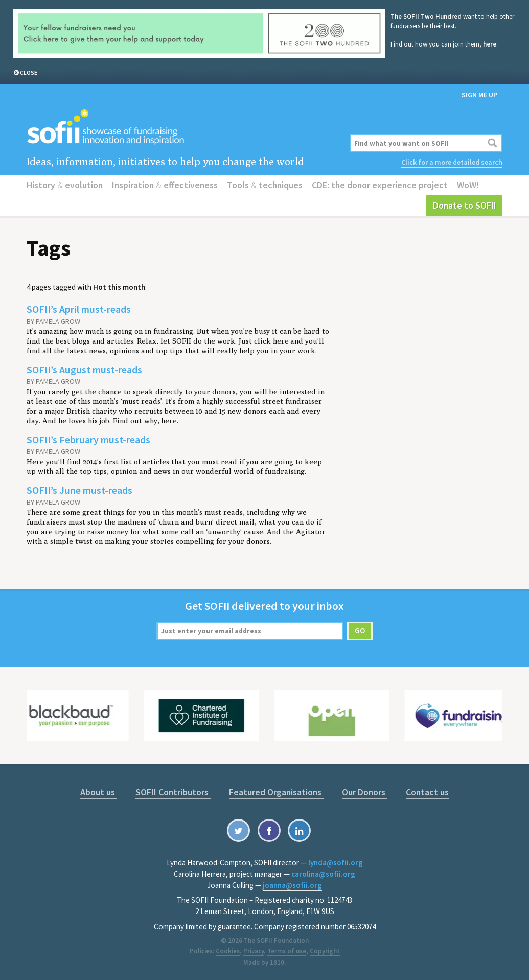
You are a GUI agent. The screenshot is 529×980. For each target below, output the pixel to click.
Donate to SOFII (465, 205)
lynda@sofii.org (336, 863)
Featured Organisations (276, 792)
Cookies (228, 951)
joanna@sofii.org (292, 885)
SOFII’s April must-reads (79, 309)
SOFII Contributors (173, 792)
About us (99, 792)
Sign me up (479, 95)
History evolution (65, 185)
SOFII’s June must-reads (79, 490)
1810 (277, 962)
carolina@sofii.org (323, 874)
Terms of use (287, 951)
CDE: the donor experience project (380, 185)
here (490, 44)
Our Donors (365, 792)
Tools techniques (265, 185)
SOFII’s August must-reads (84, 369)
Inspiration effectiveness (165, 185)
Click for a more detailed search (452, 162)
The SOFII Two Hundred (426, 17)
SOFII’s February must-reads (88, 439)
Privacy (254, 951)
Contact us (427, 792)
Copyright (325, 951)
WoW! (468, 185)
